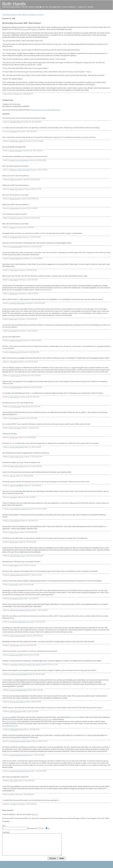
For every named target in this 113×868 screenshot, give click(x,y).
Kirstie (12, 795)
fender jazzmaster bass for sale (20, 771)
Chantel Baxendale (16, 387)
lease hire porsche (15, 711)
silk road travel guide (16, 447)
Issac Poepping (15, 397)
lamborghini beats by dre (10, 726)
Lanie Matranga (15, 418)
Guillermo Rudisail (15, 341)
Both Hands (14, 4)
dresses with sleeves (16, 189)
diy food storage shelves (17, 702)
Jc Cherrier (13, 804)
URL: (4, 826)
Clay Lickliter (14, 280)
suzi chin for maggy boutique (19, 674)
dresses (12, 228)
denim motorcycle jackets (18, 636)
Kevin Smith (13, 781)
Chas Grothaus (14, 645)
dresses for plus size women (19, 160)
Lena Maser (13, 497)
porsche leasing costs (16, 575)
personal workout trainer (17, 556)
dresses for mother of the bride (19, 170)
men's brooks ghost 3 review (19, 755)
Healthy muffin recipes (17, 457)
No (49, 829)
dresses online (14, 208)
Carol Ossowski (15, 521)
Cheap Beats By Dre (16, 730)
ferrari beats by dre (46, 719)
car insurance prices (16, 599)
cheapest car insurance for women (21, 610)
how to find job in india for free (19, 509)
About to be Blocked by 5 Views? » (33, 15)
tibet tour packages (16, 151)
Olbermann (23, 29)
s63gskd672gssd (15, 122)
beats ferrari (74, 717)
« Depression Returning (10, 15)
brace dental (14, 585)
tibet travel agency (15, 428)
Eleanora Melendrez (16, 258)
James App (13, 132)
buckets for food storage (17, 303)
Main (20, 15)
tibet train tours (14, 352)
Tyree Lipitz (13, 270)
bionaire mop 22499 (16, 655)
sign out (35, 814)
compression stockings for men (19, 622)
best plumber (14, 542)
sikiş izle (12, 476)
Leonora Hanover (15, 376)
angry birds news (15, 407)
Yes (42, 829)
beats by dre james (11, 721)
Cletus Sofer (14, 331)
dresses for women (16, 180)
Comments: (6, 832)
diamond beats (7, 717)
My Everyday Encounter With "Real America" (46, 110)
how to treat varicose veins (18, 690)
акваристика (14, 438)
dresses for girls (15, 199)
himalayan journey (15, 237)
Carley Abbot (14, 362)
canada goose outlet (16, 141)
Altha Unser (13, 319)
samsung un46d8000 (16, 486)
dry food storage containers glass (20, 741)
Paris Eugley (14, 565)
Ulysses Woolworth (16, 247)
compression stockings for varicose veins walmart (25, 665)
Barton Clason (14, 532)
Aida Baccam (14, 294)
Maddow (35, 29)
